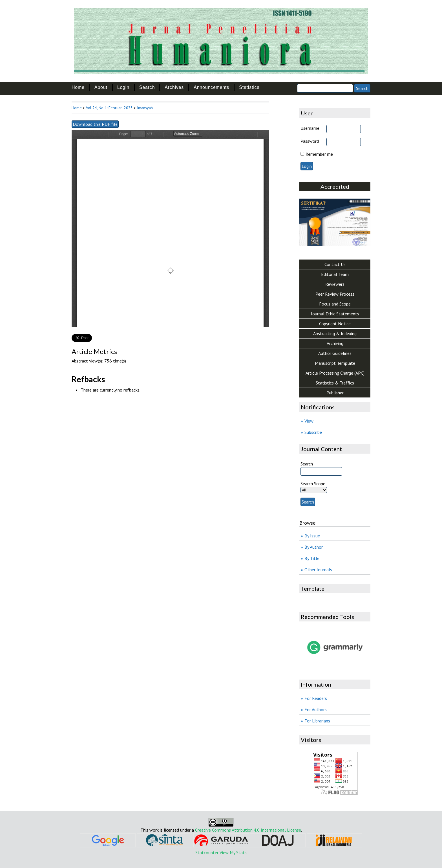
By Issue (312, 536)
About (101, 87)
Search (147, 87)
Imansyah (145, 108)
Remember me (319, 154)
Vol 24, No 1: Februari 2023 (109, 108)
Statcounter (207, 852)
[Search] (325, 88)
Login (123, 87)
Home (78, 87)
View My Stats (233, 852)
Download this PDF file (95, 124)
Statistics (249, 87)
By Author (314, 547)
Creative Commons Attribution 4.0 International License (248, 830)
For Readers (316, 698)
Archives (174, 87)
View (309, 421)
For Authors (316, 709)
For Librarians (317, 721)
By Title (312, 558)
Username (310, 128)
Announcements (211, 87)
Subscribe (313, 432)
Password (310, 141)
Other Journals (318, 570)
